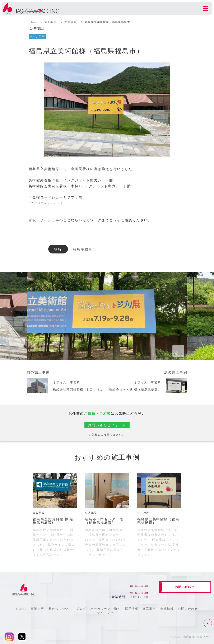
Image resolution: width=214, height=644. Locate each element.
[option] (107, 316)
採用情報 (132, 609)
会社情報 (167, 609)
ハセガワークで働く (106, 609)
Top (33, 22)
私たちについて (60, 609)
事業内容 (37, 609)
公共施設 (71, 22)
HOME (21, 609)
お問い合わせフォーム (107, 425)
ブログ (81, 609)
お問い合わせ (188, 609)
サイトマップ (107, 613)
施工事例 (51, 22)
